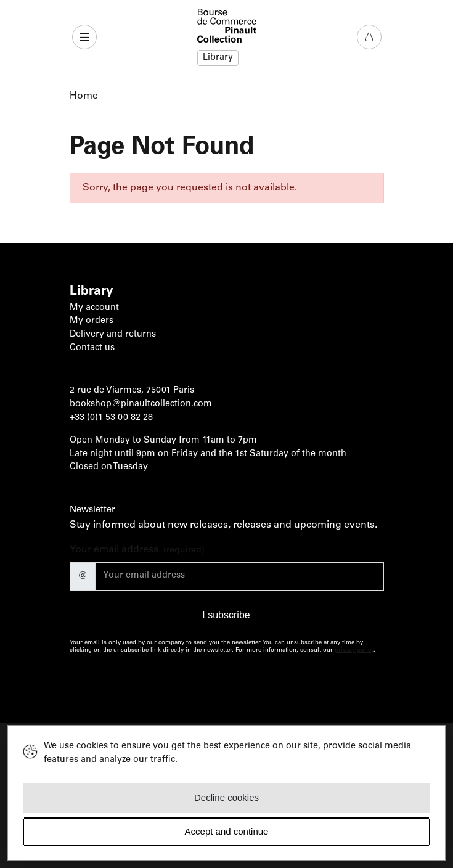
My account (94, 308)
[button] (86, 37)
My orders (92, 321)
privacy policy (354, 650)
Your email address (137, 551)
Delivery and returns (113, 335)
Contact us (92, 348)
